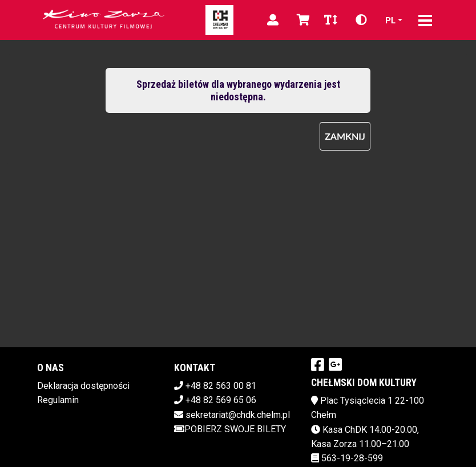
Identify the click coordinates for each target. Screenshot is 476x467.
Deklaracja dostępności (83, 386)
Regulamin (58, 400)
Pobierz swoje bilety (230, 429)
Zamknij (345, 136)
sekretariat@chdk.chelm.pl (238, 415)
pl (390, 20)
